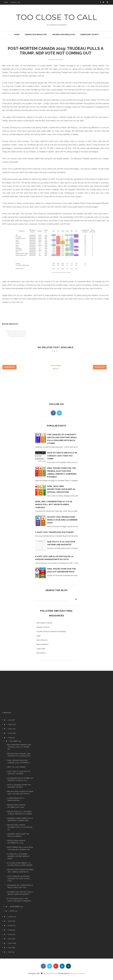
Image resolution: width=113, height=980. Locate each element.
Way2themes (52, 973)
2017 (10, 921)
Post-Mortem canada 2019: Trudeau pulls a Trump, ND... (19, 747)
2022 (10, 724)
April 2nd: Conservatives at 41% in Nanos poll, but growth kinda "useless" (54, 504)
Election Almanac (43, 627)
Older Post (100, 367)
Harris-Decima (42, 640)
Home (6, 2)
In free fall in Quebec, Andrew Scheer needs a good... (18, 856)
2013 (10, 939)
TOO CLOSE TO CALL (57, 17)
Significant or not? (90, 35)
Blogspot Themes (78, 973)
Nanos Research (43, 644)
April (12, 911)
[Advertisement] (18, 692)
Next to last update (16, 767)
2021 (10, 729)
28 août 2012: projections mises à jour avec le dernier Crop (62, 520)
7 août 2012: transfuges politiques (54, 532)
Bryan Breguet (10, 324)
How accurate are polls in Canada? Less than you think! (62, 456)
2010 (10, 952)
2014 (10, 934)
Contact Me (15, 2)
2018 (10, 917)
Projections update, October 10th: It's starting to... (20, 827)
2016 (10, 925)
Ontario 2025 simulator (63, 35)
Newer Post (9, 367)
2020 (10, 733)
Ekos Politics (41, 653)
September (15, 907)
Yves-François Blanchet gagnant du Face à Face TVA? (18, 879)
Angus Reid (41, 649)
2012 (10, 943)
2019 (10, 738)
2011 (10, 948)
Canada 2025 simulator (36, 35)
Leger (39, 636)
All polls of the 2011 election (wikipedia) (51, 631)
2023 (10, 720)
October (14, 741)
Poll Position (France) (44, 623)
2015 (10, 930)
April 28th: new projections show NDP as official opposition (61, 489)
